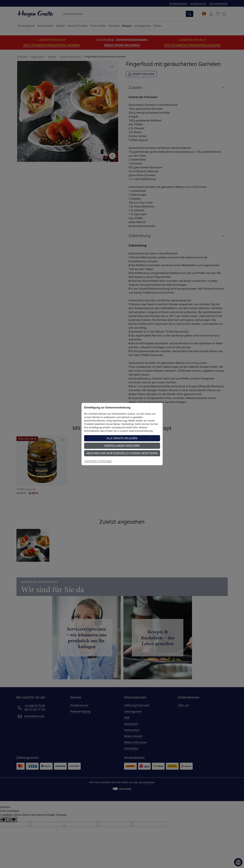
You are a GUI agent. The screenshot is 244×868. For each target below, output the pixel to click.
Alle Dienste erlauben (122, 438)
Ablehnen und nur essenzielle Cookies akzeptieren (122, 453)
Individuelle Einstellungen (98, 461)
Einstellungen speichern (122, 446)
